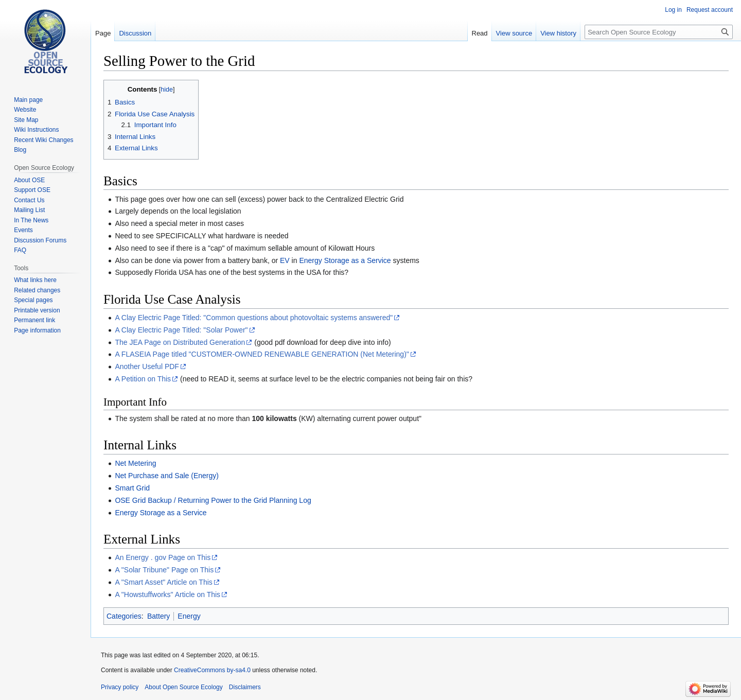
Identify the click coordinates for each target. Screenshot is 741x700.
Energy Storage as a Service (345, 260)
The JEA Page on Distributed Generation (180, 342)
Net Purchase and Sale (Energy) (167, 476)
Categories (124, 616)
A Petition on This (143, 379)
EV (285, 260)
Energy (189, 616)
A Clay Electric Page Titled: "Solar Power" (181, 330)
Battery (158, 616)
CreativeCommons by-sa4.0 (212, 670)
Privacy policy (120, 687)
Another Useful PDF (147, 366)
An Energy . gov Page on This (163, 557)
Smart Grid (132, 488)
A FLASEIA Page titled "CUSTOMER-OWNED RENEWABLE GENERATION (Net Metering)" (262, 354)
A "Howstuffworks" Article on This (167, 594)
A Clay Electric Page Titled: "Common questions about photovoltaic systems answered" (254, 318)
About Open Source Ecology (183, 687)
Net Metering (135, 463)
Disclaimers (245, 687)
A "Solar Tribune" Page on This (164, 570)
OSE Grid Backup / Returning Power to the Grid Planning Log (213, 500)
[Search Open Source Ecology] (659, 32)
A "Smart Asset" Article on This (163, 582)
